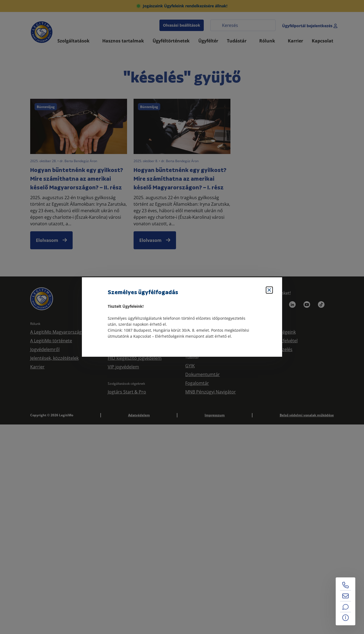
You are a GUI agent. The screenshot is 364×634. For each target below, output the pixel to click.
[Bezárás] (269, 290)
